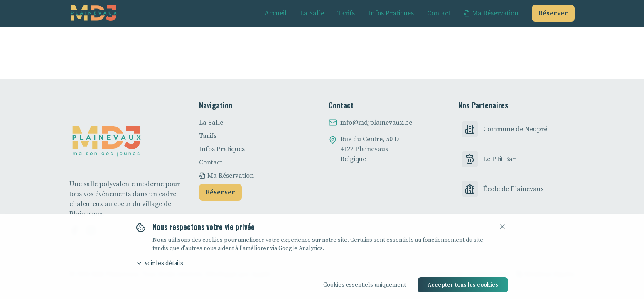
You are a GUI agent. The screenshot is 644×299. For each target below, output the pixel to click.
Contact (211, 162)
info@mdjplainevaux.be (376, 123)
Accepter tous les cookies (463, 285)
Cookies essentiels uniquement (365, 285)
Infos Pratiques (222, 149)
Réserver (553, 13)
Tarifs (208, 136)
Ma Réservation (226, 176)
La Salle (211, 123)
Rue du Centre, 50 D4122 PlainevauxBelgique (370, 149)
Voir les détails (160, 263)
